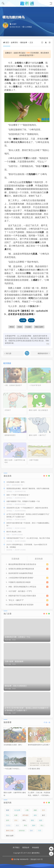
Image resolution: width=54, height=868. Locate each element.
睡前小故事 (39, 327)
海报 (23, 320)
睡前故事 (24, 42)
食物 (15, 139)
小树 (46, 139)
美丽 (7, 80)
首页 (7, 42)
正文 (31, 42)
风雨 (44, 76)
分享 (31, 186)
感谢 (35, 280)
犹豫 (45, 166)
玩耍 (42, 232)
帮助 (29, 273)
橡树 (37, 242)
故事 (41, 63)
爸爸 (19, 63)
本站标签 (35, 847)
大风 (20, 142)
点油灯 (13, 24)
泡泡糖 (32, 174)
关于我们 (16, 847)
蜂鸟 (20, 66)
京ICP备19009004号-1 (20, 859)
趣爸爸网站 (36, 853)
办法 (13, 161)
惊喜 (15, 87)
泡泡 (28, 182)
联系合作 (26, 847)
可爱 (26, 158)
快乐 (32, 306)
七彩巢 (34, 254)
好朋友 (8, 189)
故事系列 (14, 42)
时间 (31, 298)
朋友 (42, 211)
